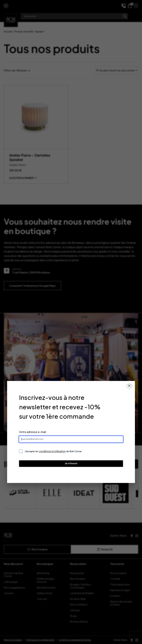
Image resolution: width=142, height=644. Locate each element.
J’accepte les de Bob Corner (53, 451)
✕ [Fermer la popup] (129, 386)
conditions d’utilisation (52, 451)
